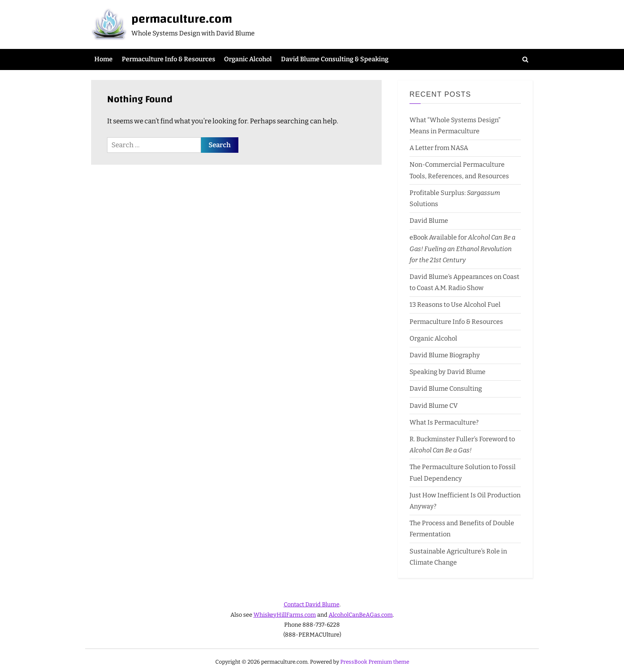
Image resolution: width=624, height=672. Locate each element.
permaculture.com (182, 19)
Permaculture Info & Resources (169, 59)
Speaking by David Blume (448, 372)
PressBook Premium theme (375, 662)
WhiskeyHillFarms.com (285, 615)
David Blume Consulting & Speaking (335, 59)
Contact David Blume (312, 604)
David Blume (429, 221)
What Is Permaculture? (444, 422)
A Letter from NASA (439, 148)
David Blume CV (434, 406)
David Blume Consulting (446, 389)
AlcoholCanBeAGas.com (361, 615)
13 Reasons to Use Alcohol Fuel (455, 305)
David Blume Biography (445, 355)
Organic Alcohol (248, 59)
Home (103, 59)
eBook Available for (462, 249)
